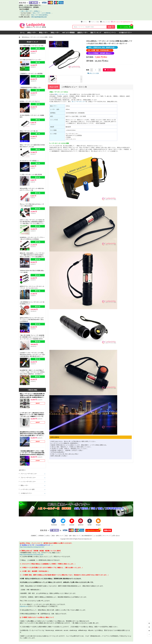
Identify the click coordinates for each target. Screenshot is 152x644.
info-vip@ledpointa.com (39, 17)
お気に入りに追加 (93, 73)
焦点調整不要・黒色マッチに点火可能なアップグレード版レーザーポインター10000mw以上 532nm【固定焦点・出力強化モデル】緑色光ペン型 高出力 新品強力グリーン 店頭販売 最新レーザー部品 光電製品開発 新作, (32, 372)
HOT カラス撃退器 (68, 33)
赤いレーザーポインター (79, 101)
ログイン (84, 22)
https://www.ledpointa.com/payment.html (32, 547)
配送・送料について (58, 536)
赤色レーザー (55, 33)
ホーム (22, 33)
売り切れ (110, 70)
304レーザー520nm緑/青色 (39, 15)
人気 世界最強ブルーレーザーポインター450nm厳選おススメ (32, 303)
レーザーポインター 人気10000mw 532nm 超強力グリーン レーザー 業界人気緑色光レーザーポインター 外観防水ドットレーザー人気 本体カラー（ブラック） (32, 415)
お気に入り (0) (105, 22)
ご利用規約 (41, 536)
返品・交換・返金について (73, 536)
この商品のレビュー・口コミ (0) (74, 87)
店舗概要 (33, 536)
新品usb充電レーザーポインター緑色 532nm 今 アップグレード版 (32, 189)
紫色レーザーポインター (62, 94)
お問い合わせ (116, 536)
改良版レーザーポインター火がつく (30, 101)
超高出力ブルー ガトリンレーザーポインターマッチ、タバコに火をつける (32, 287)
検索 (111, 27)
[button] (49, 79)
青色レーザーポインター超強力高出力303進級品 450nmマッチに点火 (32, 146)
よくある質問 (97, 536)
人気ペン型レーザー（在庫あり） (31, 11)
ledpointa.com (24, 606)
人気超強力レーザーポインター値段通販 (31, 73)
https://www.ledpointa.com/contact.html (32, 554)
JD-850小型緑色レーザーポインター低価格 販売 (32, 116)
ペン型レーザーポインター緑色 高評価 (31, 174)
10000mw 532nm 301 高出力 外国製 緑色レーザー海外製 (32, 271)
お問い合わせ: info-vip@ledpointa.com (122, 22)
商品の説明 (54, 87)
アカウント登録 (94, 22)
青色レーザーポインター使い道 (29, 131)
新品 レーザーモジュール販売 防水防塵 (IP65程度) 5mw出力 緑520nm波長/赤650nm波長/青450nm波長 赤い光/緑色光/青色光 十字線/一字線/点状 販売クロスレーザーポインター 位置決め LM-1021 (32, 396)
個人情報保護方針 (87, 536)
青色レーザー (43, 33)
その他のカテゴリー (125, 33)
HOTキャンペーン (110, 33)
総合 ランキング (96, 33)
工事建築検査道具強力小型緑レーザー (31, 87)
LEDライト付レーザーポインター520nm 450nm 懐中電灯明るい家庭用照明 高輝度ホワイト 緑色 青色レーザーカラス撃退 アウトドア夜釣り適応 (32, 222)
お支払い (48, 536)
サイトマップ (107, 536)
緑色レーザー (32, 33)
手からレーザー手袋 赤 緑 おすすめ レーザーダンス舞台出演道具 (32, 205)
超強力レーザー (83, 33)
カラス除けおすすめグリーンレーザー (31, 60)
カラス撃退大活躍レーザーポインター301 (32, 46)
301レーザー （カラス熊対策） (42, 13)
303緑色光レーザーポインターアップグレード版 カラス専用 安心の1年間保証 (32, 238)
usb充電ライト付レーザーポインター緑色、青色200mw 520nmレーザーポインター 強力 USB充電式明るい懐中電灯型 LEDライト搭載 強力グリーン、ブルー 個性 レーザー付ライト (32, 355)
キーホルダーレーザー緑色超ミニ (29, 161)
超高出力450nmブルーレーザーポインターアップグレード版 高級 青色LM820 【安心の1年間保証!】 (32, 319)
